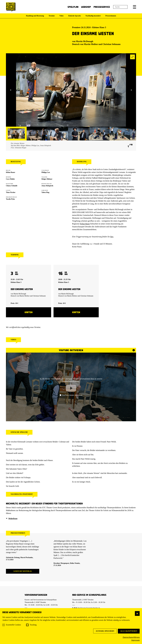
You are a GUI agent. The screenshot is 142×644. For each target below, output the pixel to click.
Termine (52, 16)
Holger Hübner (47, 179)
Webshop (86, 7)
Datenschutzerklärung (131, 637)
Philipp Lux (46, 172)
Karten (29, 312)
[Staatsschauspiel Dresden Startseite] (11, 7)
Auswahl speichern (105, 631)
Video (61, 16)
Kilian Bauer (85, 224)
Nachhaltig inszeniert (93, 16)
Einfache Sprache (75, 16)
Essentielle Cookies (13, 625)
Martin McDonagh (85, 41)
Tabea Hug (45, 192)
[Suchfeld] (120, 7)
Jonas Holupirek (47, 186)
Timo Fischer (11, 192)
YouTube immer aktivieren (71, 395)
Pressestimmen (111, 16)
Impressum (135, 640)
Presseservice (102, 7)
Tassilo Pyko (10, 199)
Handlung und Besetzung (35, 16)
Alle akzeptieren (129, 631)
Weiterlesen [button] (13, 519)
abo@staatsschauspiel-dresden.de (89, 608)
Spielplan (73, 7)
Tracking (33, 625)
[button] (135, 7)
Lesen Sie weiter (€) (23, 571)
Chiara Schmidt (12, 186)
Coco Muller (10, 179)
